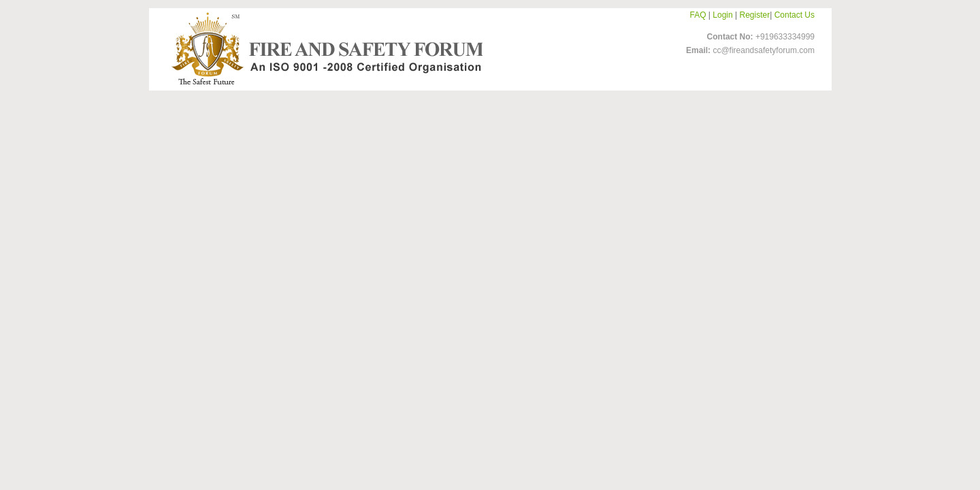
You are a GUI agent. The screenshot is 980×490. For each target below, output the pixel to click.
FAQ (698, 15)
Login (722, 15)
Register (755, 15)
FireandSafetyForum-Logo (323, 48)
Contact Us (795, 15)
